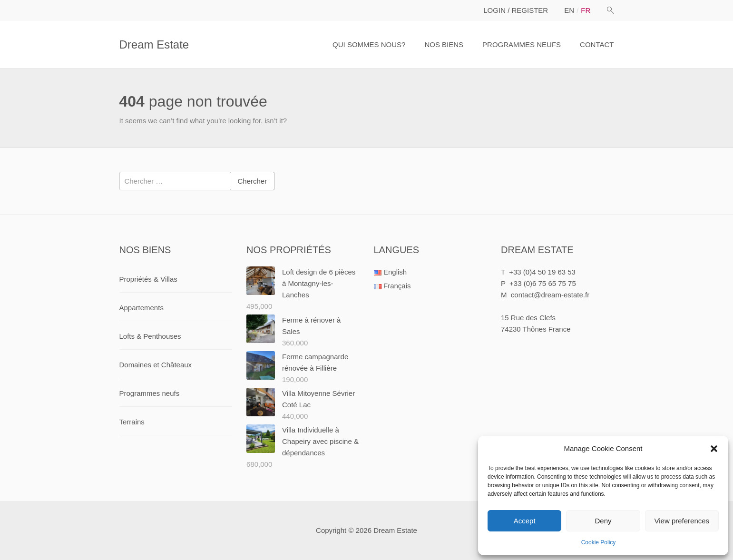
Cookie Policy (599, 542)
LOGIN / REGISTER (516, 10)
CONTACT (597, 44)
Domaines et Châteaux (156, 365)
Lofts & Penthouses (150, 336)
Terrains (132, 422)
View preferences (682, 521)
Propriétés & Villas (148, 279)
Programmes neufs (150, 393)
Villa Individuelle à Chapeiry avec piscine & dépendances (320, 441)
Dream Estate (154, 44)
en (569, 10)
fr (586, 10)
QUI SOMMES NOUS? (369, 44)
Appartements (142, 308)
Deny (603, 521)
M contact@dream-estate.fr (545, 295)
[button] (714, 449)
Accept (525, 521)
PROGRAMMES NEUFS (522, 44)
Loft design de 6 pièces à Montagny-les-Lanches (319, 283)
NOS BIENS (444, 44)
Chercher (252, 181)
